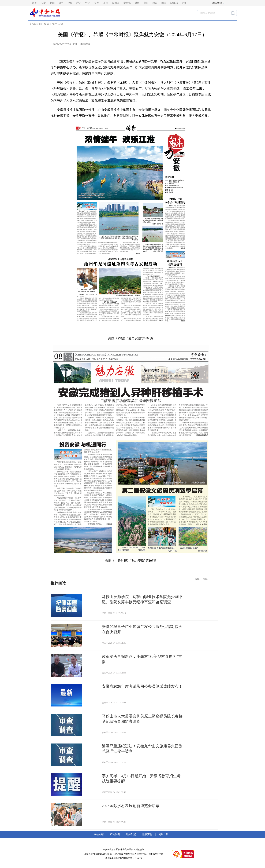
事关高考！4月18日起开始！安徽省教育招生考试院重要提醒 (141, 779)
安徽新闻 (35, 24)
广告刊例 (115, 834)
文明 (97, 3)
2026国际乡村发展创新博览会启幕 (131, 806)
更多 (184, 3)
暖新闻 (116, 3)
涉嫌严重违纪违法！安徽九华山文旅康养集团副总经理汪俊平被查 (142, 749)
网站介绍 (99, 834)
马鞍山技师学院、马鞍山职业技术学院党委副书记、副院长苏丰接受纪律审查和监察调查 (142, 599)
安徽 (43, 3)
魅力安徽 (58, 24)
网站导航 (163, 834)
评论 (88, 3)
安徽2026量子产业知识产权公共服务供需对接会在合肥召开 (142, 629)
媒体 (46, 24)
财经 (137, 3)
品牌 (106, 3)
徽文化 (127, 3)
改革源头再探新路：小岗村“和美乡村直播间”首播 (142, 659)
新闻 (52, 3)
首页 (34, 3)
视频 (70, 3)
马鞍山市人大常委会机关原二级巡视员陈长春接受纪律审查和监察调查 (142, 719)
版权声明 (147, 834)
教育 (155, 3)
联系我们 (131, 834)
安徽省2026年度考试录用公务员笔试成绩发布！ (142, 686)
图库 (164, 3)
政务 (61, 3)
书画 (146, 3)
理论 (79, 3)
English (174, 3)
